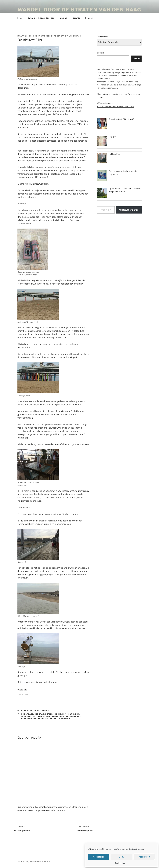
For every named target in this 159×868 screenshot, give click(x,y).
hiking (58, 714)
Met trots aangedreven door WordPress (34, 861)
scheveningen (29, 719)
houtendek (73, 714)
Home (20, 18)
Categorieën (103, 36)
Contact (89, 18)
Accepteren (99, 857)
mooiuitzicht (29, 716)
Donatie (76, 18)
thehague (43, 719)
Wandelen (64, 719)
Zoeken (100, 53)
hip (64, 714)
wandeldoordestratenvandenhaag (61, 36)
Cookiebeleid (120, 863)
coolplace (27, 714)
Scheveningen (42, 710)
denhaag (39, 714)
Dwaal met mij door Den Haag (41, 18)
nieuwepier (44, 716)
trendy (54, 719)
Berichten (27, 710)
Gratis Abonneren (129, 210)
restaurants (73, 716)
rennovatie (58, 716)
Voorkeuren (144, 857)
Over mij (64, 18)
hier (24, 682)
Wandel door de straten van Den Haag (79, 10)
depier (49, 714)
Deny (121, 857)
